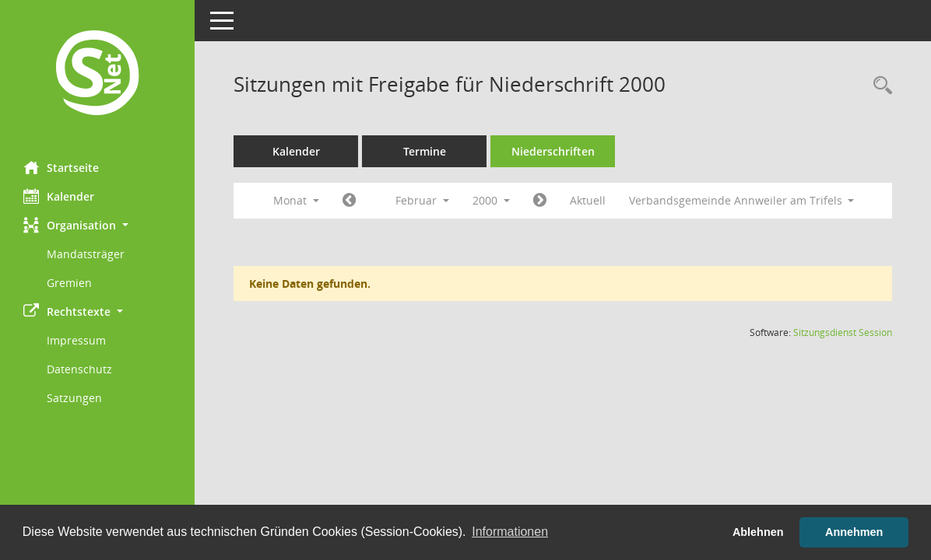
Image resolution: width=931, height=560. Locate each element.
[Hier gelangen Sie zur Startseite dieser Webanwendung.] (97, 75)
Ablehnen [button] (758, 532)
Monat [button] (296, 200)
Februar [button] (422, 200)
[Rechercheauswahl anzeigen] (879, 86)
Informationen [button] (510, 532)
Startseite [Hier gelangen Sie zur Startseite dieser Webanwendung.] (61, 167)
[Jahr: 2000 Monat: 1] (349, 201)
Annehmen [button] (854, 532)
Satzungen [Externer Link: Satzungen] (74, 398)
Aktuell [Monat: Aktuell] (588, 200)
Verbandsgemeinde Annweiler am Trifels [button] (742, 200)
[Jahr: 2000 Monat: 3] (540, 201)
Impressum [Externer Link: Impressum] (76, 340)
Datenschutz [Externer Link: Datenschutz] (79, 369)
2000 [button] (491, 200)
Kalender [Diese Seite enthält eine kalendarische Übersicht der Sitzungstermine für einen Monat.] (59, 196)
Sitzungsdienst (843, 332)
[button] (97, 225)
